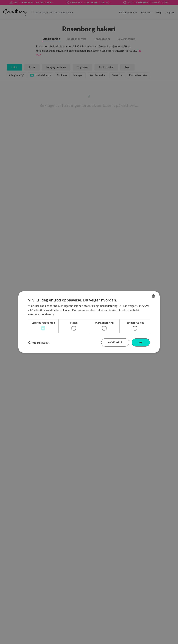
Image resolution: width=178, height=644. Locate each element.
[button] (39, 343)
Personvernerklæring (41, 314)
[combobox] (153, 296)
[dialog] (89, 322)
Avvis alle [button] (115, 342)
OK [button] (141, 342)
